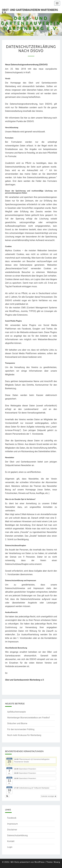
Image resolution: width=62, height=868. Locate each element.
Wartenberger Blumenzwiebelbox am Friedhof (28, 718)
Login (10, 847)
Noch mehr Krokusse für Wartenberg (24, 735)
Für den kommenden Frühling (21, 729)
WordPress (40, 862)
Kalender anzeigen (49, 796)
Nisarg (57, 862)
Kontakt (11, 841)
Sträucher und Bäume (17, 723)
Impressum (13, 824)
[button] (7, 796)
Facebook (12, 818)
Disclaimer (12, 830)
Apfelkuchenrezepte (16, 712)
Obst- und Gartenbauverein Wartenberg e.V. (30, 11)
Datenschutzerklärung (17, 835)
